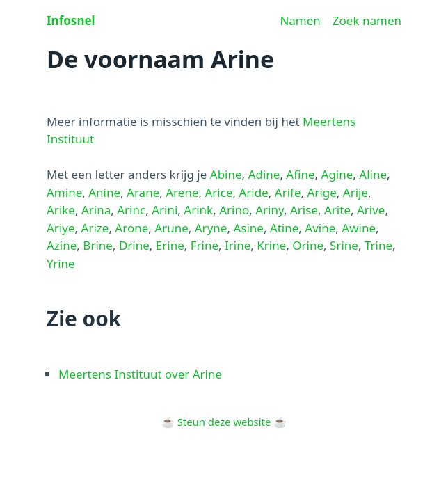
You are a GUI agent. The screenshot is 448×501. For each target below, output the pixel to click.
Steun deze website (224, 422)
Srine (344, 245)
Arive (371, 210)
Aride (253, 192)
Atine (284, 228)
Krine (271, 245)
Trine (378, 245)
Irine (238, 245)
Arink (198, 210)
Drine (134, 245)
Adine (264, 174)
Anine (104, 192)
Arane (143, 192)
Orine (308, 245)
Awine (359, 228)
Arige (322, 192)
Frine (205, 245)
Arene (182, 192)
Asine (248, 228)
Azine (62, 245)
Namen (300, 21)
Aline (373, 174)
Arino (234, 210)
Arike (61, 210)
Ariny (270, 210)
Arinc (131, 210)
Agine (337, 174)
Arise (304, 210)
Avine (320, 228)
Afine (300, 174)
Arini (165, 210)
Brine (98, 245)
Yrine (61, 263)
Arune (171, 228)
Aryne (211, 228)
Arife (288, 192)
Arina (96, 210)
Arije (355, 192)
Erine (170, 245)
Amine (64, 192)
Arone (131, 228)
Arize (95, 228)
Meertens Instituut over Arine (140, 374)
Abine (226, 174)
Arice (218, 192)
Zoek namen (367, 21)
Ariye (61, 228)
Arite (337, 210)
